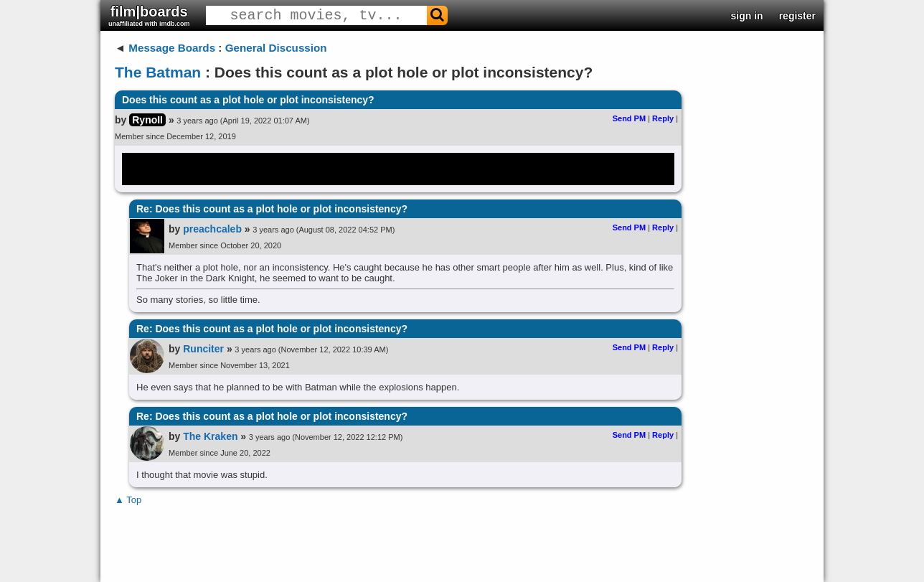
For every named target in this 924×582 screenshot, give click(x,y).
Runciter (203, 349)
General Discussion (276, 48)
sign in (747, 16)
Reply (663, 118)
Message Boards (172, 48)
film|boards (149, 15)
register (797, 16)
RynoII (147, 120)
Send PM (629, 118)
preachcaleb (212, 229)
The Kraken (210, 436)
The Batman (158, 72)
